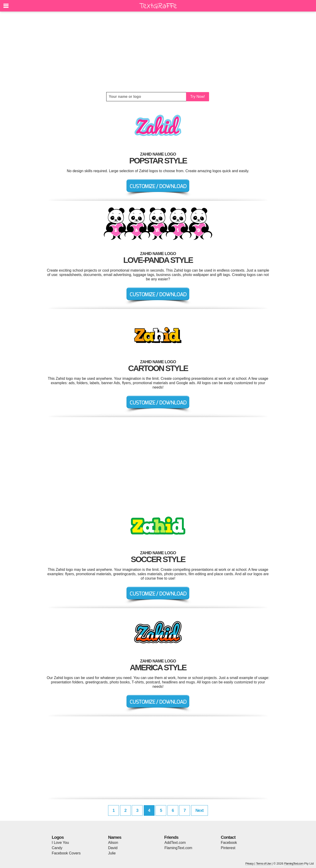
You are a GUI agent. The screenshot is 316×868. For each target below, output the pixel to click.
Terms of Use (263, 864)
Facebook (229, 843)
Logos (58, 837)
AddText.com (175, 843)
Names (115, 837)
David (113, 848)
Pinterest (228, 848)
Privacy (250, 864)
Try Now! (197, 97)
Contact (228, 837)
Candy (57, 848)
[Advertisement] (158, 52)
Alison (113, 843)
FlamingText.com (178, 848)
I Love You (60, 843)
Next (200, 810)
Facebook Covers (66, 853)
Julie (112, 853)
